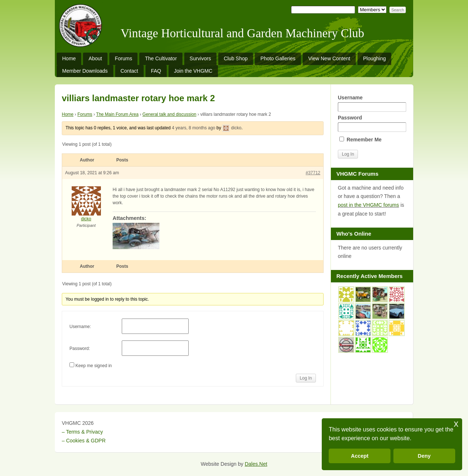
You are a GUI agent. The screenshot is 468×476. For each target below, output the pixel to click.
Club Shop (236, 58)
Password (372, 123)
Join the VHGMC (193, 71)
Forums (123, 58)
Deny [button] (424, 456)
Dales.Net (256, 464)
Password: (80, 349)
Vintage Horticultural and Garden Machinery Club (242, 33)
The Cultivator (161, 58)
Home (69, 58)
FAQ (156, 71)
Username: (80, 327)
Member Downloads (85, 71)
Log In (306, 378)
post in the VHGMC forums (368, 205)
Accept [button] (360, 456)
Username (372, 103)
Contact (129, 71)
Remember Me (361, 140)
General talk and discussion (169, 114)
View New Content (329, 58)
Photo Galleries (278, 58)
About (95, 58)
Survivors (200, 58)
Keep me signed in (93, 366)
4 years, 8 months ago (194, 128)
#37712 (313, 173)
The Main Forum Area (117, 114)
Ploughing (374, 58)
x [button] (456, 424)
